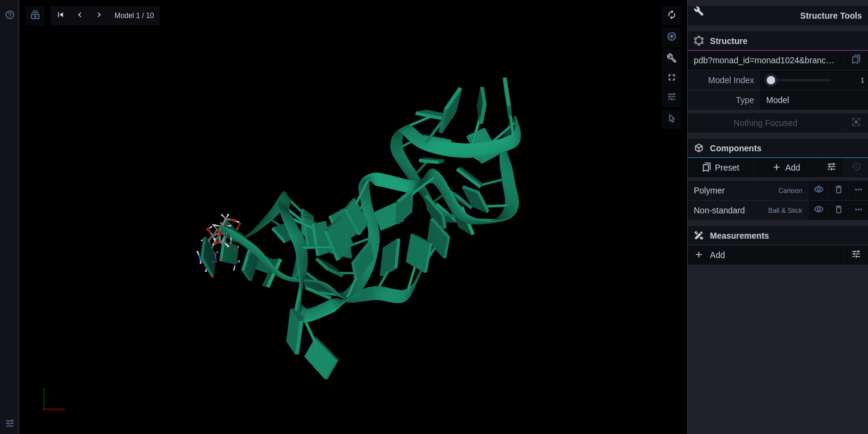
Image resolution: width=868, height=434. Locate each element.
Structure (721, 41)
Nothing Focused (766, 123)
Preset (721, 168)
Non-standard (748, 210)
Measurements (731, 236)
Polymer (748, 190)
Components (775, 151)
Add (786, 168)
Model (778, 100)
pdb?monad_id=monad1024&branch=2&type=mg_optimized (769, 60)
